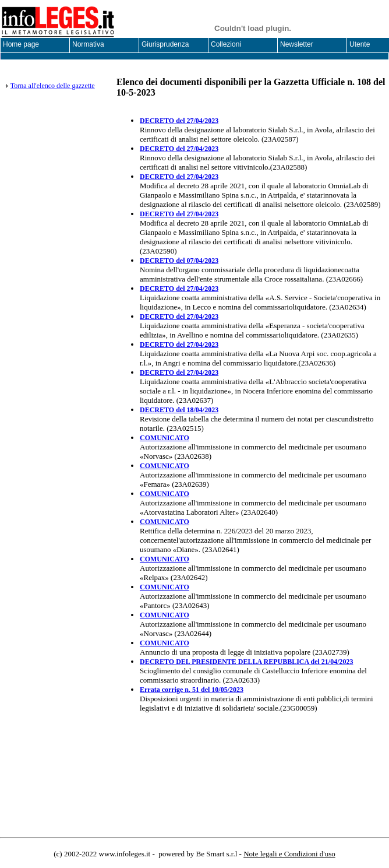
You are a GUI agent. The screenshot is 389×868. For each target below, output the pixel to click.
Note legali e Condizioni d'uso (289, 854)
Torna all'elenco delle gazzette (53, 86)
